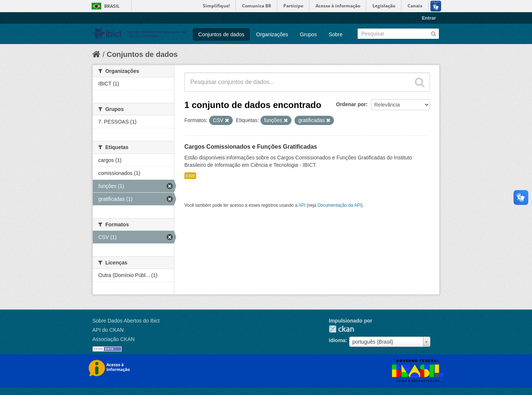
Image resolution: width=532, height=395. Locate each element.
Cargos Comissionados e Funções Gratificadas (251, 147)
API (302, 205)
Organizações (272, 34)
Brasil (112, 6)
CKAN (341, 329)
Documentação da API (339, 205)
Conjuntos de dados (221, 34)
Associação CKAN (113, 339)
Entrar (429, 18)
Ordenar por (351, 104)
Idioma (337, 340)
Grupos (308, 34)
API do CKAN (108, 330)
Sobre (336, 34)
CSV (190, 176)
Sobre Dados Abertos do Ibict (126, 321)
